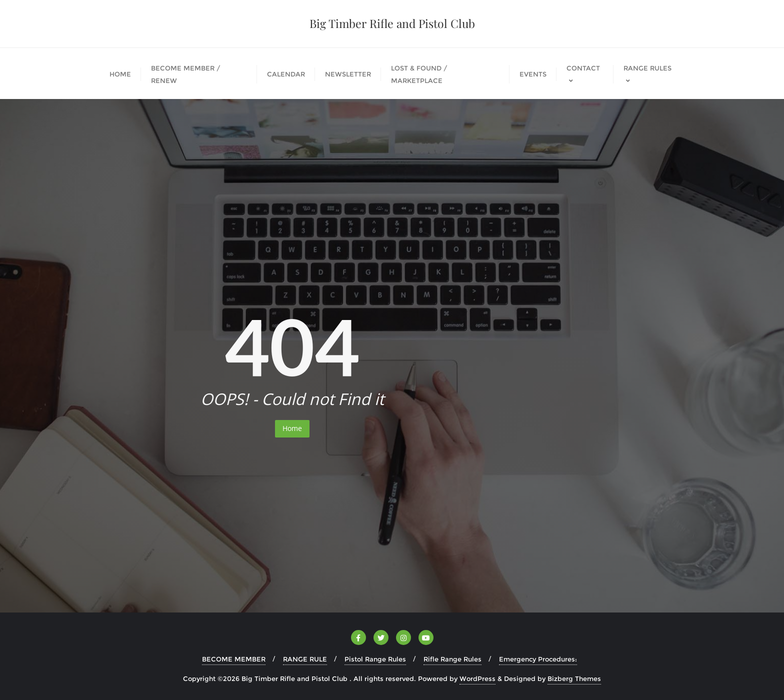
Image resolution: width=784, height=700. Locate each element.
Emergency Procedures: (538, 659)
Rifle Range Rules (452, 659)
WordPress (477, 678)
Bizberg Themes (574, 678)
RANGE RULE (305, 659)
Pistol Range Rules (375, 659)
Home (292, 428)
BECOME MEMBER (234, 659)
